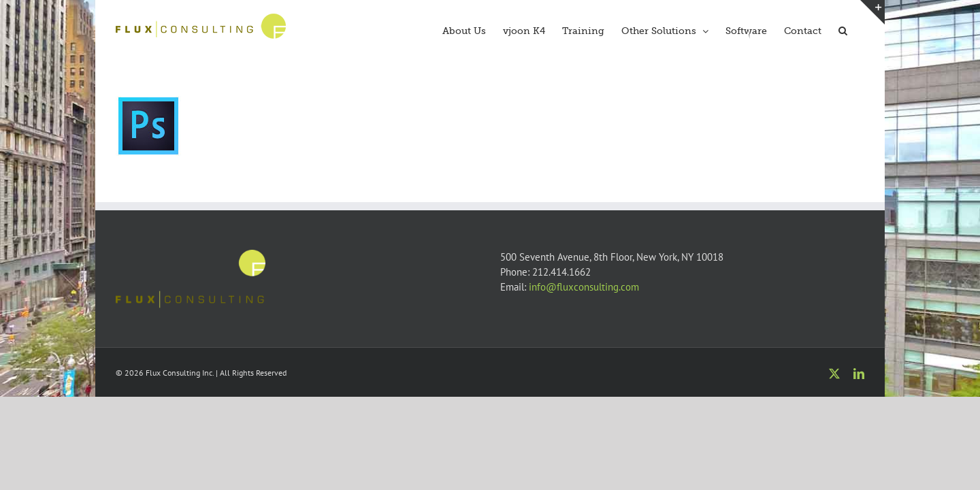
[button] (860, 29)
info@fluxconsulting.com (584, 287)
